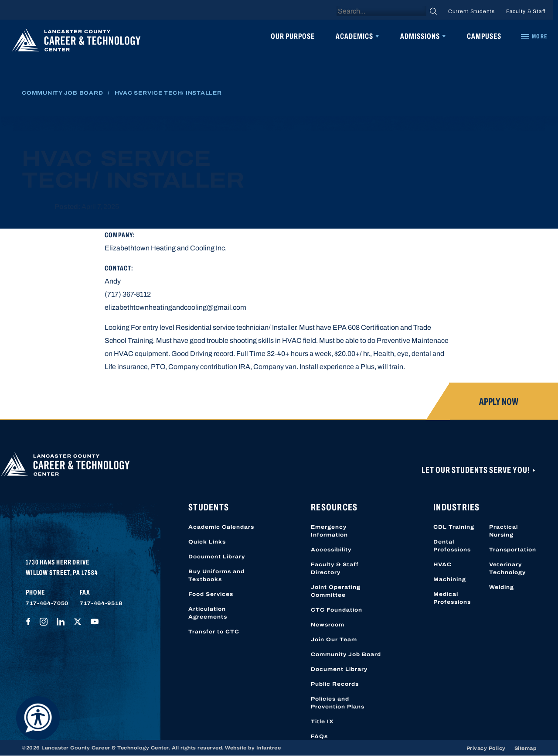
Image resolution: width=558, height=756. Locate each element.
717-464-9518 (101, 603)
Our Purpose (293, 36)
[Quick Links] (534, 37)
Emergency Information (329, 531)
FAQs (319, 736)
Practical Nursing (504, 531)
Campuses (484, 36)
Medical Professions (452, 598)
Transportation (513, 550)
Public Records (335, 684)
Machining (450, 579)
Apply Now (499, 402)
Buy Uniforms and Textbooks (216, 575)
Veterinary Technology (507, 568)
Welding (502, 587)
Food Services (211, 594)
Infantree (269, 748)
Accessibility (331, 550)
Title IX (322, 722)
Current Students (471, 11)
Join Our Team (334, 640)
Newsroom (328, 625)
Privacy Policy (486, 748)
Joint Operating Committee (336, 591)
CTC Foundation (337, 610)
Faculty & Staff (526, 11)
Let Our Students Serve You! (476, 470)
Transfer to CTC (214, 632)
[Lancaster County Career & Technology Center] (76, 42)
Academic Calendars (221, 527)
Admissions (420, 36)
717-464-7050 (47, 603)
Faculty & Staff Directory (335, 568)
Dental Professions (452, 546)
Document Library (217, 557)
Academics (354, 36)
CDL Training (454, 527)
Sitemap (526, 748)
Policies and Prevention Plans (338, 703)
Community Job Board (62, 93)
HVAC (442, 564)
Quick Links (207, 542)
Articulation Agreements (208, 613)
